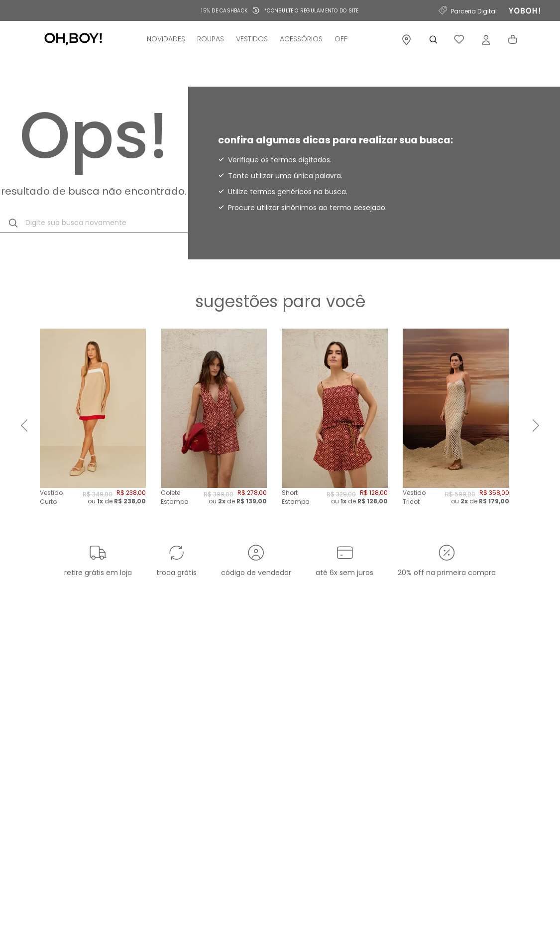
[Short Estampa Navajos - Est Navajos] (335, 426)
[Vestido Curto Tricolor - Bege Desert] (93, 426)
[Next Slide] (536, 425)
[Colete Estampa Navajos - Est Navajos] (214, 426)
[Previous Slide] (24, 425)
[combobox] (94, 223)
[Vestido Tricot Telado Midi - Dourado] (456, 426)
